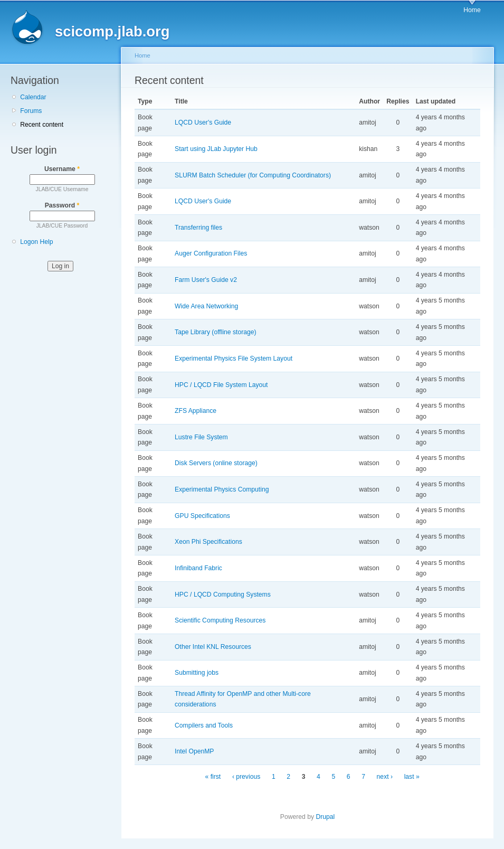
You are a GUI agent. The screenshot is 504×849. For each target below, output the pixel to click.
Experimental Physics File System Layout (234, 359)
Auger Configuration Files (211, 253)
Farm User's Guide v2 (206, 280)
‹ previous (246, 777)
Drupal (325, 817)
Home (472, 10)
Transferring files (198, 228)
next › (385, 777)
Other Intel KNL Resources (213, 647)
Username (62, 169)
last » (412, 777)
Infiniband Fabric (198, 568)
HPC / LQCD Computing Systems (223, 595)
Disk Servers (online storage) (216, 463)
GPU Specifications (202, 516)
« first (213, 777)
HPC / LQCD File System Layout (221, 385)
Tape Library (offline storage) (216, 332)
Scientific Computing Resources (220, 620)
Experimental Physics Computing (222, 489)
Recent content (42, 125)
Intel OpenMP (194, 751)
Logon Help (36, 242)
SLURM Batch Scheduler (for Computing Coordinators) (253, 175)
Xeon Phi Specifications (208, 542)
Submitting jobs (197, 673)
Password (62, 205)
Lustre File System (201, 437)
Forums (31, 111)
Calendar (33, 97)
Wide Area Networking (206, 306)
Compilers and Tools (204, 725)
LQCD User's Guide (203, 122)
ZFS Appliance (196, 411)
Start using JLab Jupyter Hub (216, 149)
